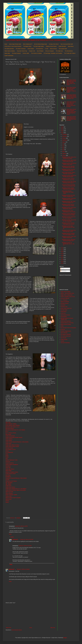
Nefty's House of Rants (66, 324)
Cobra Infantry (9, 439)
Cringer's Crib (32, 51)
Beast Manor (71, 46)
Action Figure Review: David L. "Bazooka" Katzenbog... (69, 173)
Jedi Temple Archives (65, 315)
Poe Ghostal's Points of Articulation (68, 328)
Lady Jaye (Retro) (10, 469)
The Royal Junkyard (16, 53)
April (63, 150)
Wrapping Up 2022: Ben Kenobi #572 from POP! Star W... (69, 182)
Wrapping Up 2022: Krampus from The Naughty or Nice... (69, 234)
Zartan (7, 502)
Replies (12, 537)
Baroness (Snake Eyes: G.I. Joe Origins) (15, 430)
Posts (62, 269)
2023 (62, 133)
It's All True (63, 313)
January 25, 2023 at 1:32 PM (21, 526)
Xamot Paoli (9, 499)
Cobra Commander (10, 436)
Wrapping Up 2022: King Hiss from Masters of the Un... (68, 170)
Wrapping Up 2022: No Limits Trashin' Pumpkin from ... (68, 196)
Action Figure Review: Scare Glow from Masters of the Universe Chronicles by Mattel (71, 104)
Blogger (65, 638)
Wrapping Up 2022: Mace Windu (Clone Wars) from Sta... (69, 161)
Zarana (7, 501)
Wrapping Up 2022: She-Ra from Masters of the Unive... (69, 164)
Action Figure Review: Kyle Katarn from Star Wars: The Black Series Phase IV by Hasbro (71, 82)
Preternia (63, 329)
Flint (7, 458)
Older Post (53, 628)
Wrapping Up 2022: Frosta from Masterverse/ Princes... (69, 199)
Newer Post (8, 628)
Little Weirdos (64, 317)
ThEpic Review (64, 339)
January (64, 155)
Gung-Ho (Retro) (10, 463)
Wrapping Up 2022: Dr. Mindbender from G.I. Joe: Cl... (68, 244)
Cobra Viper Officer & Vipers (12, 445)
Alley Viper (8, 422)
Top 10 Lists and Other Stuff (67, 44)
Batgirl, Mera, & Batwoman (67, 295)
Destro (7, 451)
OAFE (62, 326)
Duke (7, 454)
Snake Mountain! (62, 46)
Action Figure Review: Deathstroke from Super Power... (68, 192)
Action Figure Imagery (66, 292)
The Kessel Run (40, 49)
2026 (62, 127)
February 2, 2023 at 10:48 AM (23, 569)
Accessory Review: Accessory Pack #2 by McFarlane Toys (69, 185)
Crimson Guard (9, 448)
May (63, 148)
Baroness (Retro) (10, 428)
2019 (62, 254)
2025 (62, 129)
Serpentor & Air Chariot (11, 481)
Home (6, 44)
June (63, 146)
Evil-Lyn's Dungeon (50, 51)
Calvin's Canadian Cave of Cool (68, 297)
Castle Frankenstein (9, 56)
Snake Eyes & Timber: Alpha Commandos (16, 490)
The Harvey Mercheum (66, 336)
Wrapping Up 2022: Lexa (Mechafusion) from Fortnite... (69, 211)
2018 (62, 256)
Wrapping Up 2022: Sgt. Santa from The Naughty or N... (69, 202)
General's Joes (64, 307)
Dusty (7, 455)
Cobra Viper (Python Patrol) (12, 446)
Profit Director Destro (11, 474)
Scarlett (7, 480)
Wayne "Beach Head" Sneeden (13, 498)
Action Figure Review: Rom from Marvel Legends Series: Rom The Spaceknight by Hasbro (71, 112)
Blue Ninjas (8, 434)
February (64, 154)
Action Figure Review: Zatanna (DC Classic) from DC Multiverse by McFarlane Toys (71, 97)
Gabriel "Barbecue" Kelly (11, 460)
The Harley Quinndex (9, 49)
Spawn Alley (7, 53)
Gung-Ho (8, 462)
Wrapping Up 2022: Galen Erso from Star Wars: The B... (69, 231)
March (64, 152)
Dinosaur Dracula (65, 303)
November (65, 136)
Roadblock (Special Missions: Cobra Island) (16, 478)
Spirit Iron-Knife (9, 492)
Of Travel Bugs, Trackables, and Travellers (53, 53)
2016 (62, 259)
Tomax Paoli (9, 496)
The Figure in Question (66, 334)
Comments (63, 271)
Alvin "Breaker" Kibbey (11, 424)
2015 (62, 261)
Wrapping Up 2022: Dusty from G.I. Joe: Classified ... (69, 217)
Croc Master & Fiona (11, 449)
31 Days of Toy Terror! (54, 44)
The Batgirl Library (27, 46)
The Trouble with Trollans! (70, 53)
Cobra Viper (8, 443)
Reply (10, 534)
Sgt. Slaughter (9, 483)
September (65, 140)
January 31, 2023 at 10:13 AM (25, 546)
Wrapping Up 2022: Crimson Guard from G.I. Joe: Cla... (68, 179)
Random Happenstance (66, 331)
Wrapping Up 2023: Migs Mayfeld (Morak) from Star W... (68, 227)
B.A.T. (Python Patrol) (11, 433)
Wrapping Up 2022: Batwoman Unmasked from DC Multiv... (69, 214)
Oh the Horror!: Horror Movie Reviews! (13, 46)
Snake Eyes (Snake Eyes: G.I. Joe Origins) (16, 489)
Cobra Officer (9, 440)
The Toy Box (64, 338)
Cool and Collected (65, 298)
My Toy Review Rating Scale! (41, 44)
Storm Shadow (9, 493)
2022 (62, 248)
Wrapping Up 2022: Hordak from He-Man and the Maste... (69, 176)
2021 (62, 250)
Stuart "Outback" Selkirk (11, 495)
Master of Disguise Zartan (12, 472)
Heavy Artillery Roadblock (12, 465)
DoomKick (63, 305)
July (63, 144)
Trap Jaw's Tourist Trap (22, 51)
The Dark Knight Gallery (39, 46)
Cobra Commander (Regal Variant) (14, 437)
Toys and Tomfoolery (65, 343)
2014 (62, 263)
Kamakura (8, 466)
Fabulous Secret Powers (51, 46)
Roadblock (8, 477)
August (64, 142)
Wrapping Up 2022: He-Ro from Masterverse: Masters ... (69, 208)
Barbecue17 (15, 539)
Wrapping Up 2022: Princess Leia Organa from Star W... (68, 224)
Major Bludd (8, 471)
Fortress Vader (26, 53)
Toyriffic (62, 341)
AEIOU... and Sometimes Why (67, 293)
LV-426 (47, 49)
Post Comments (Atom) (17, 630)
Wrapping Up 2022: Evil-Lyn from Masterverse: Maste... (68, 205)
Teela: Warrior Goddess (10, 51)
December (65, 134)
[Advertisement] (30, 615)
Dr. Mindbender (9, 452)
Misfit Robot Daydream (66, 321)
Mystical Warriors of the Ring (67, 323)
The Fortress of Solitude (36, 53)
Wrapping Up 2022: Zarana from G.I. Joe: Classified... (69, 220)
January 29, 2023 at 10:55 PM (27, 539)
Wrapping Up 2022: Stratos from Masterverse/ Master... (69, 158)
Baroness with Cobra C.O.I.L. (13, 427)
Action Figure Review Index (15, 44)
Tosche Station (31, 49)
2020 (62, 252)
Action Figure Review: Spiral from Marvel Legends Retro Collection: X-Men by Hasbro (71, 90)
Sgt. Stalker (8, 484)
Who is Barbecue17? (28, 44)
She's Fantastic (64, 333)
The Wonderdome (69, 51)
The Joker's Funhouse (21, 49)
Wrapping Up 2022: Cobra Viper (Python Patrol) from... (69, 237)
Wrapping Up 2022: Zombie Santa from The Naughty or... (69, 189)
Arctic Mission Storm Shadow (13, 425)
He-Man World (64, 310)
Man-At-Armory (53, 49)
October (64, 138)
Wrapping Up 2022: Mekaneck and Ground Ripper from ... (69, 240)
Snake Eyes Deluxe (10, 487)
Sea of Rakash (40, 51)
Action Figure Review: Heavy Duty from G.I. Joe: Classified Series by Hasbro (71, 118)
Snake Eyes (8, 486)
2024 (62, 131)
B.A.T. (7, 431)
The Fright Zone (59, 51)
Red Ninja (8, 475)
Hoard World (64, 312)
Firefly (7, 457)
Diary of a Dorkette (65, 302)
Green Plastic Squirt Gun (66, 308)
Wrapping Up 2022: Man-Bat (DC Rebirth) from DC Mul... (69, 167)
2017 (62, 257)
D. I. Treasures (64, 300)
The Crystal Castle (63, 49)
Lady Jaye (8, 468)
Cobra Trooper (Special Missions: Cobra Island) (17, 442)
